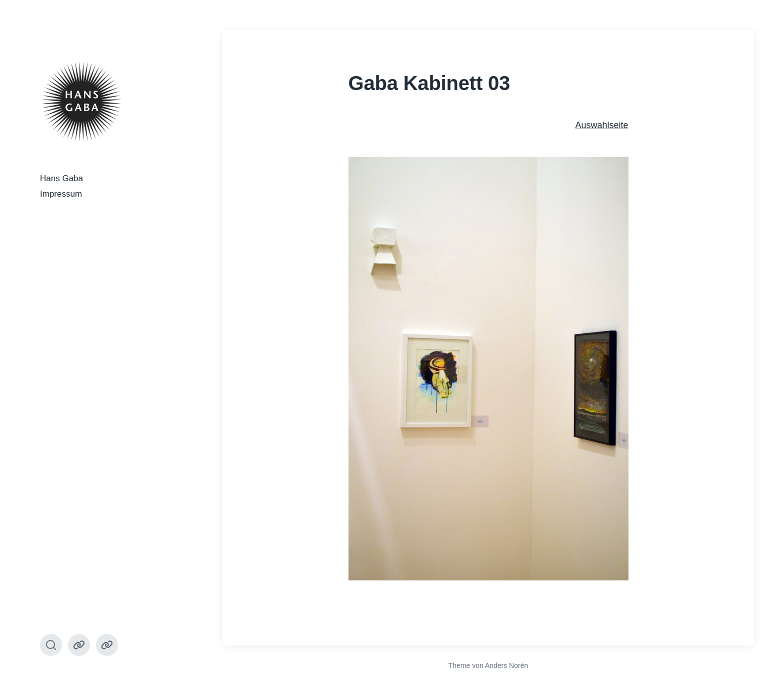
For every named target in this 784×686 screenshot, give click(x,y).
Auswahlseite (601, 125)
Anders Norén (506, 665)
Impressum (61, 194)
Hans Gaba (61, 178)
